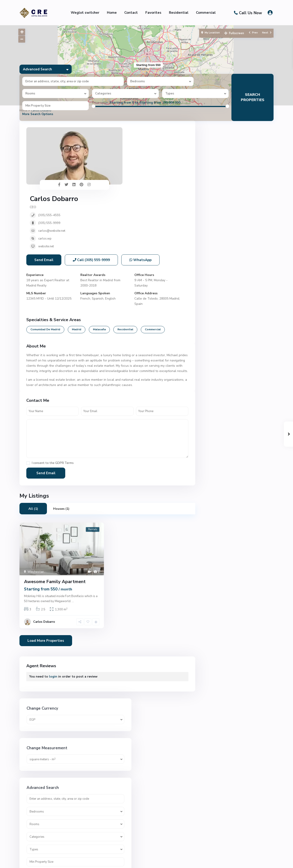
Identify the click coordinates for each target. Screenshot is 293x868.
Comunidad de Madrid (45, 273)
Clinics (214, 420)
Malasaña (99, 273)
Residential (179, 13)
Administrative (220, 358)
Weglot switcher (85, 13)
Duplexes (216, 461)
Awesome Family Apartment (55, 525)
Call (91, 203)
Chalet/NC (217, 410)
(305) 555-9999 (130, 156)
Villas (213, 657)
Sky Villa (216, 544)
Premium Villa (219, 523)
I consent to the (53, 406)
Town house (218, 606)
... (73, 545)
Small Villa (217, 554)
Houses (215, 482)
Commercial (206, 13)
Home (112, 13)
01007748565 (122, 820)
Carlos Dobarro (135, 132)
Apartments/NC (221, 389)
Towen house (219, 595)
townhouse (218, 616)
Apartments (218, 379)
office (213, 492)
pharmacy (216, 513)
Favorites (153, 13)
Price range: (100, 103)
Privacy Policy (263, 861)
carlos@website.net (133, 164)
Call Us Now (251, 13)
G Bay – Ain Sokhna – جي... (240, 807)
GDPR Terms (64, 406)
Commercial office (222, 441)
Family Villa (218, 472)
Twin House (218, 626)
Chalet (214, 399)
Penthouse (217, 503)
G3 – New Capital (249, 720)
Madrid (77, 273)
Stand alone (218, 564)
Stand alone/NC (221, 575)
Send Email (44, 203)
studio (214, 585)
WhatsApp (140, 203)
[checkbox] (28, 406)
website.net (127, 179)
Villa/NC (215, 647)
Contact (131, 13)
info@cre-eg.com (125, 826)
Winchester (36, 515)
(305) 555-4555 (130, 148)
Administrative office (225, 368)
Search (238, 320)
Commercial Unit (221, 451)
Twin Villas (217, 637)
